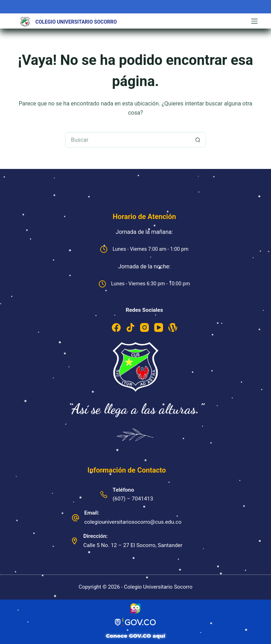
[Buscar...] (128, 140)
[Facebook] (116, 327)
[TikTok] (130, 327)
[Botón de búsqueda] (198, 140)
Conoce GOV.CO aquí (135, 636)
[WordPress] (173, 327)
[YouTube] (159, 327)
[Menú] (254, 21)
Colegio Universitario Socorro (76, 22)
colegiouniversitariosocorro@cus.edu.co (133, 522)
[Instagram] (144, 327)
